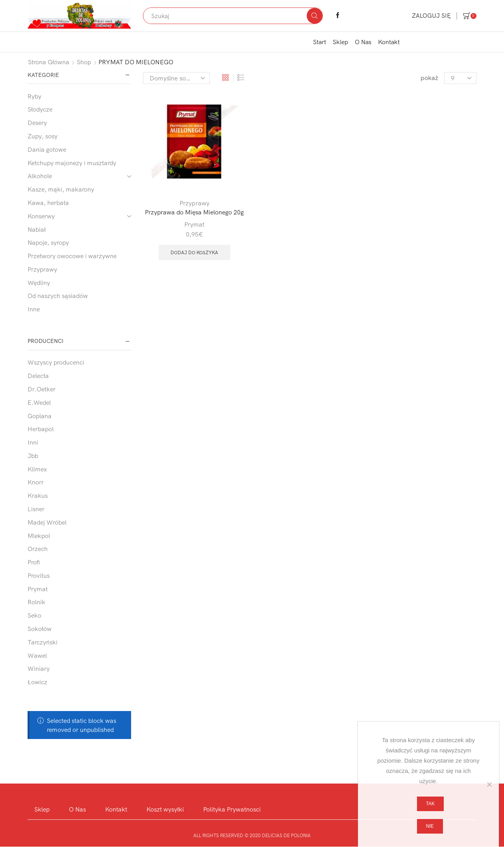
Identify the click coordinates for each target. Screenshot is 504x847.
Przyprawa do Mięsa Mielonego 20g (194, 212)
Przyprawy (195, 203)
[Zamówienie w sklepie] (176, 78)
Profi (34, 562)
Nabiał (37, 229)
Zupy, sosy (43, 136)
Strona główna (49, 62)
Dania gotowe (47, 149)
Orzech (38, 549)
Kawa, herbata (48, 203)
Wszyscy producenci (56, 362)
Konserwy (41, 216)
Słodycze (40, 109)
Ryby (34, 96)
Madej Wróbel (47, 522)
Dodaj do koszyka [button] (194, 252)
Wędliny (39, 283)
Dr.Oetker (42, 389)
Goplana (40, 416)
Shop (84, 62)
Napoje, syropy (48, 242)
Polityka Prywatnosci (232, 809)
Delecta (38, 376)
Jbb (33, 456)
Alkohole (40, 176)
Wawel (37, 655)
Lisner (36, 509)
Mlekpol (39, 536)
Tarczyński (43, 642)
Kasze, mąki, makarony (61, 189)
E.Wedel (39, 402)
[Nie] (489, 784)
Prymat (194, 224)
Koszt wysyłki (165, 809)
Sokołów (40, 629)
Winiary (39, 668)
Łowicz (37, 682)
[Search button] (315, 16)
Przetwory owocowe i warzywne (72, 256)
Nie (430, 826)
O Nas (363, 42)
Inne (34, 309)
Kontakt (389, 42)
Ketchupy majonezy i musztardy (72, 163)
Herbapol (41, 429)
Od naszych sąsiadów (58, 296)
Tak (430, 804)
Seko (34, 615)
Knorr (36, 482)
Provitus (39, 575)
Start (320, 42)
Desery (37, 123)
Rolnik (36, 602)
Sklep (340, 42)
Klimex (37, 469)
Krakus (38, 495)
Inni (33, 442)
